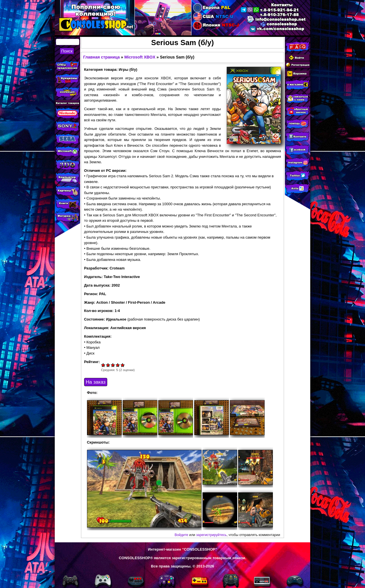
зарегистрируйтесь (211, 535)
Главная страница (102, 57)
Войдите (181, 535)
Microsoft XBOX (140, 57)
